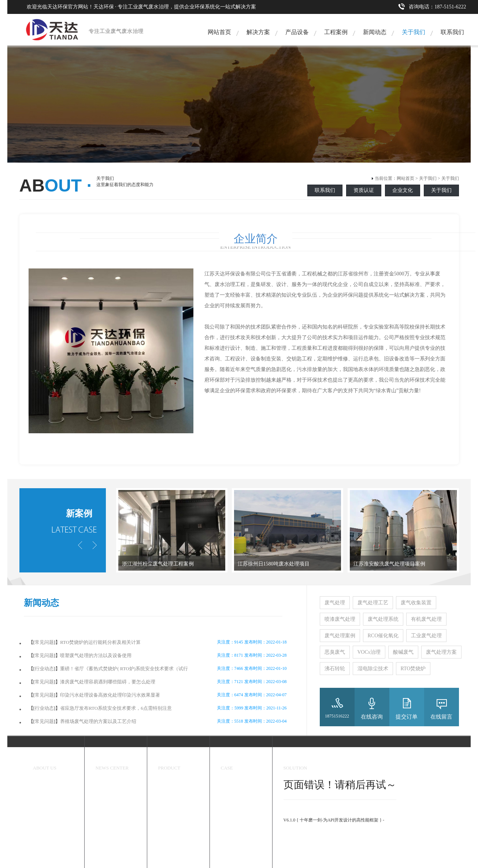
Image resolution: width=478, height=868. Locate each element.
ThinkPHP (293, 813)
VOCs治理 (369, 652)
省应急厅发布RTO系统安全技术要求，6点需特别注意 (116, 708)
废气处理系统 (383, 619)
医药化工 (230, 810)
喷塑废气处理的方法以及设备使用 (96, 655)
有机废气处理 (426, 619)
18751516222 (337, 716)
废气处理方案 (441, 652)
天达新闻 (104, 784)
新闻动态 (375, 32)
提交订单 (407, 717)
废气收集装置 (416, 603)
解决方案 (258, 32)
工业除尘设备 (171, 797)
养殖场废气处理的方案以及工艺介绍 (98, 721)
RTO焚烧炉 (413, 669)
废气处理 (335, 603)
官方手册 (292, 832)
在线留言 (441, 717)
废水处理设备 (171, 823)
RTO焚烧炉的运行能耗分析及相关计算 (100, 642)
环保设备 (169, 758)
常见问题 (44, 642)
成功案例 (232, 758)
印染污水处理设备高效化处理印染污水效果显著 (110, 695)
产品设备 (297, 32)
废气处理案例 (340, 636)
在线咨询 (372, 717)
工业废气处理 (426, 636)
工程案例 (336, 32)
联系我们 (452, 32)
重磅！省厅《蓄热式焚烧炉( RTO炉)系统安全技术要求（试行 (124, 669)
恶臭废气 (335, 652)
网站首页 (219, 32)
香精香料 (230, 797)
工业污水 (230, 861)
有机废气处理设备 (176, 810)
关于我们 (414, 32)
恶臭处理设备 (171, 784)
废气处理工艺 (373, 603)
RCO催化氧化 (383, 636)
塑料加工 (230, 849)
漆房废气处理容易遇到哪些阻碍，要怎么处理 (108, 682)
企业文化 (403, 190)
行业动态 (44, 669)
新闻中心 (107, 758)
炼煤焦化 (230, 823)
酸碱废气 (403, 652)
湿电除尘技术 (373, 669)
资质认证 (364, 190)
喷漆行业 (230, 836)
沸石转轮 (335, 669)
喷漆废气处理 (340, 619)
